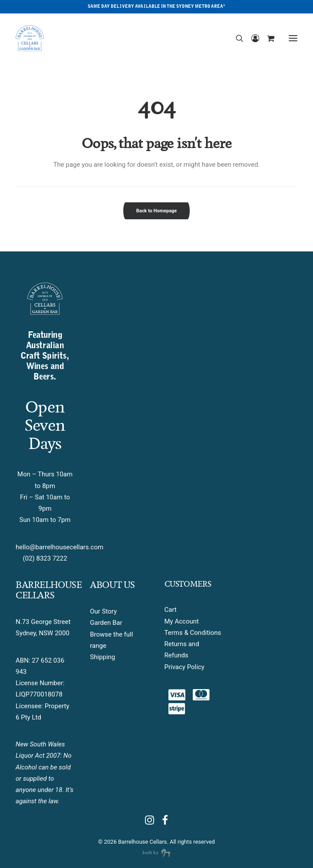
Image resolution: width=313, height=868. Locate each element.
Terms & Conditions (193, 633)
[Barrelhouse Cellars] (30, 38)
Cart (171, 610)
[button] (293, 38)
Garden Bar (106, 623)
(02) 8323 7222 (45, 558)
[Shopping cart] (267, 38)
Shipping (102, 657)
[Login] (251, 38)
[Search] (236, 38)
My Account (182, 621)
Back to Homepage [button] (157, 211)
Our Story (103, 611)
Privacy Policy (185, 667)
